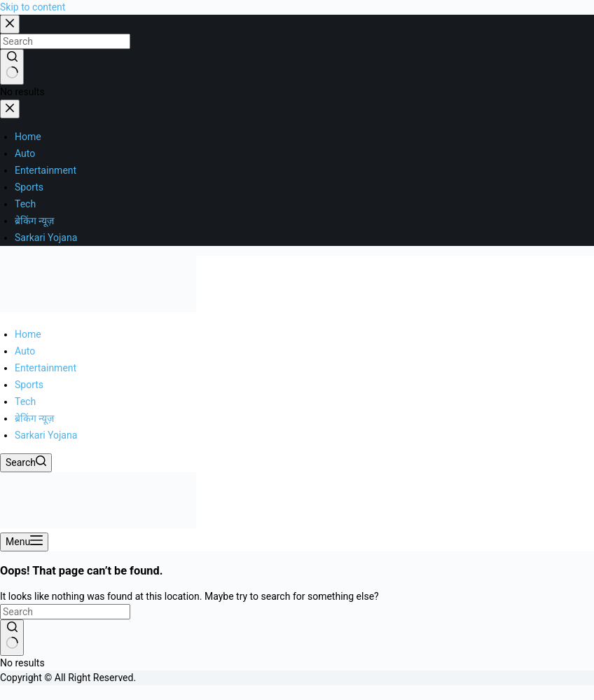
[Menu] (24, 542)
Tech (25, 402)
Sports (29, 385)
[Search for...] (65, 612)
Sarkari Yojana (46, 435)
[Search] (26, 463)
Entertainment (46, 368)
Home (28, 334)
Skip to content (33, 7)
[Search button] (12, 637)
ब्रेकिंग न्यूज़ (34, 418)
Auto (25, 351)
